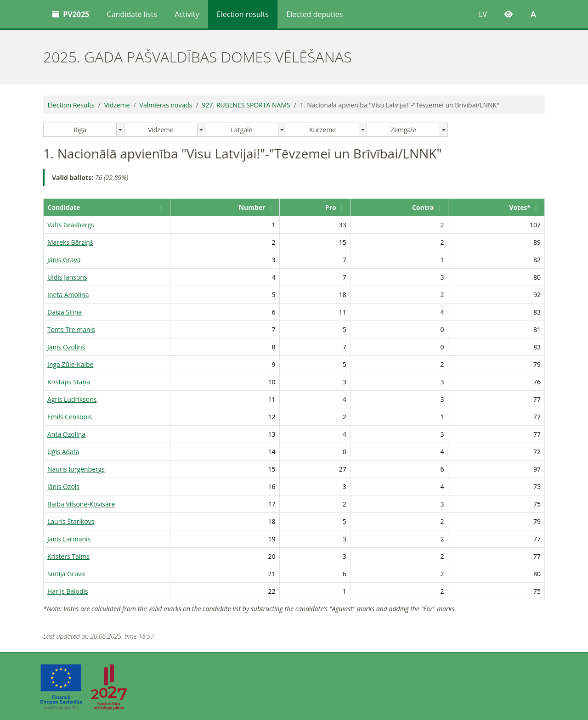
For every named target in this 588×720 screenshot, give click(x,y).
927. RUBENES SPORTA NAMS (246, 105)
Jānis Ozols (63, 487)
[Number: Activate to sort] (258, 208)
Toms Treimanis (71, 329)
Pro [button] (351, 207)
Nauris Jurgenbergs (76, 469)
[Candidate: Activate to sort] (127, 208)
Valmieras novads (166, 105)
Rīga (80, 130)
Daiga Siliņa (65, 312)
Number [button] (280, 207)
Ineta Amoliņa (68, 295)
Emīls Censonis (70, 417)
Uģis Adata (63, 452)
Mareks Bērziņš (70, 242)
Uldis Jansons (67, 277)
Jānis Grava (64, 260)
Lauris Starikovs (71, 521)
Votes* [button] (520, 207)
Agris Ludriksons (72, 399)
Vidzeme (117, 105)
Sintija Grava (66, 574)
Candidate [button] (64, 207)
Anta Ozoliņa (66, 434)
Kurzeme (322, 130)
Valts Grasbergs (71, 225)
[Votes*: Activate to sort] (501, 208)
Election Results (71, 105)
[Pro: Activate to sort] (339, 208)
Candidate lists (132, 14)
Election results (243, 14)
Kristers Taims (68, 556)
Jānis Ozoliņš (66, 347)
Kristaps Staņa (69, 382)
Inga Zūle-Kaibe (70, 364)
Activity (187, 14)
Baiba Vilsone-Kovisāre (81, 504)
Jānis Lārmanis (69, 539)
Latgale (242, 130)
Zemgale (403, 130)
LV (483, 14)
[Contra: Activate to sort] (415, 208)
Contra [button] (433, 207)
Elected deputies (314, 14)
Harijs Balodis (68, 591)
